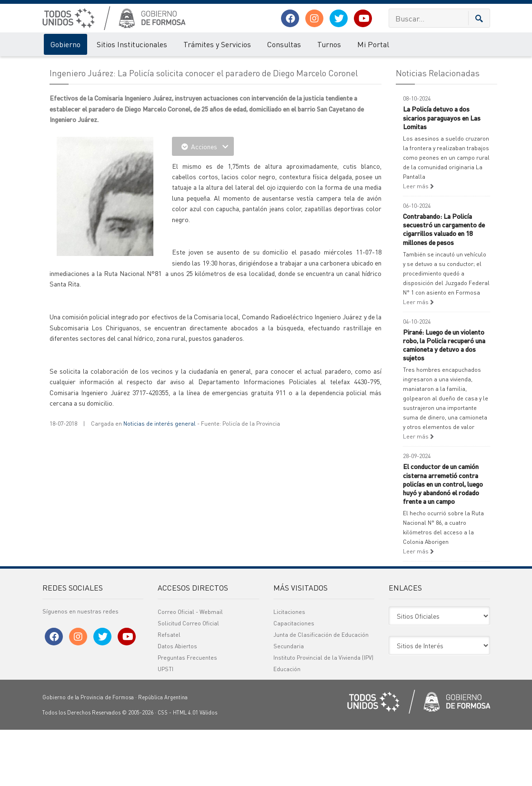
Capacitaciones (294, 679)
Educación (287, 725)
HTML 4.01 (186, 769)
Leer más (418, 242)
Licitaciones (289, 668)
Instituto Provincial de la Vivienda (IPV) (323, 714)
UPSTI (166, 725)
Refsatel (169, 691)
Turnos (329, 44)
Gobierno (65, 44)
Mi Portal (373, 44)
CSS (163, 769)
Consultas (284, 44)
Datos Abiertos (177, 702)
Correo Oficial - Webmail (190, 668)
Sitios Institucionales (132, 44)
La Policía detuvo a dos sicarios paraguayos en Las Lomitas (442, 174)
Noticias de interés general (160, 480)
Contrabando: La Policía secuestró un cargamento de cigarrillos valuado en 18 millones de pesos (444, 285)
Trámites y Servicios (217, 44)
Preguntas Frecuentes (187, 714)
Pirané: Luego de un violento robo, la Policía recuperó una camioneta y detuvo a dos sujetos (444, 401)
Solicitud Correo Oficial (188, 679)
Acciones (203, 203)
